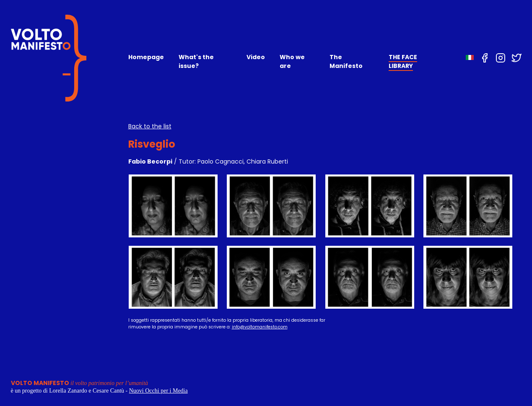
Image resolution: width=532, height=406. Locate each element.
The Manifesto (346, 61)
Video (256, 57)
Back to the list (150, 126)
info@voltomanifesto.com (260, 327)
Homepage (146, 57)
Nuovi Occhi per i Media (158, 391)
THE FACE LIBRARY (403, 61)
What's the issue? (196, 61)
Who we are (292, 61)
